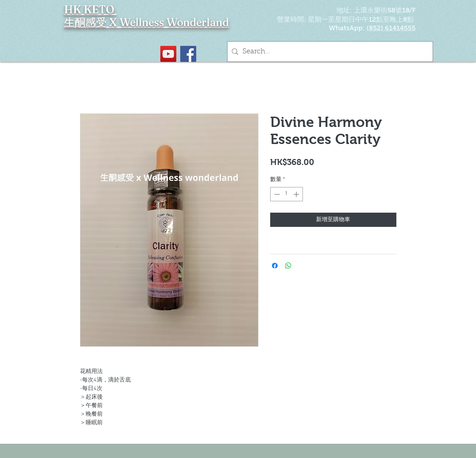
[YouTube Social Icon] (168, 54)
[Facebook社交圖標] (188, 54)
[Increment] (297, 194)
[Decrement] (276, 194)
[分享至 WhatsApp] (288, 266)
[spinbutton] (287, 194)
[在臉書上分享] (275, 266)
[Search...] (330, 52)
